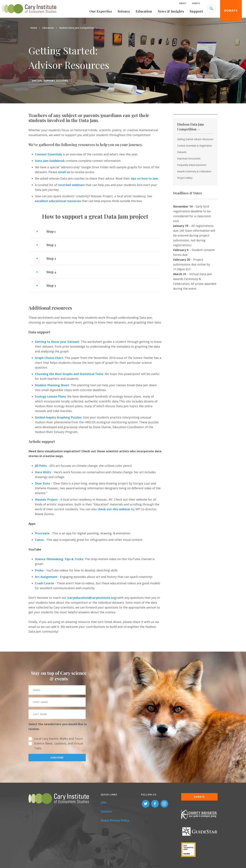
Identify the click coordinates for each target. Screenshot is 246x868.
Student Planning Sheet (52, 385)
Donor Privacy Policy (115, 820)
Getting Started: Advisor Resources (195, 139)
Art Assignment (46, 577)
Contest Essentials (48, 154)
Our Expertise (101, 11)
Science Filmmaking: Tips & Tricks (59, 559)
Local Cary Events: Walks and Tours (58, 739)
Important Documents (189, 159)
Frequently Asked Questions (192, 165)
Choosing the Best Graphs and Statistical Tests (69, 374)
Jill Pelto (41, 466)
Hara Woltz (43, 472)
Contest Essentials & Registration (195, 146)
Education (144, 11)
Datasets (182, 152)
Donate (231, 10)
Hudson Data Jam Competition (77, 28)
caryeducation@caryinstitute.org (92, 598)
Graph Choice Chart (49, 358)
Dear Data (42, 483)
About (183, 3)
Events (196, 3)
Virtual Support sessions (50, 81)
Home (34, 28)
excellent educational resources (58, 201)
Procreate (42, 533)
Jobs (104, 802)
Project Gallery (185, 178)
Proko (40, 570)
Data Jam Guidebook (50, 161)
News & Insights (171, 11)
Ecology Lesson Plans (50, 396)
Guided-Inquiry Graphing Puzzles (58, 417)
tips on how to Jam (144, 178)
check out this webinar (114, 509)
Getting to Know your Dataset (57, 342)
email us (64, 172)
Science (124, 11)
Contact (106, 811)
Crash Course (44, 583)
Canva (39, 540)
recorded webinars (71, 185)
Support (196, 11)
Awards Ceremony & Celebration (194, 171)
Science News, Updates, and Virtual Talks (59, 746)
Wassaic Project (46, 499)
